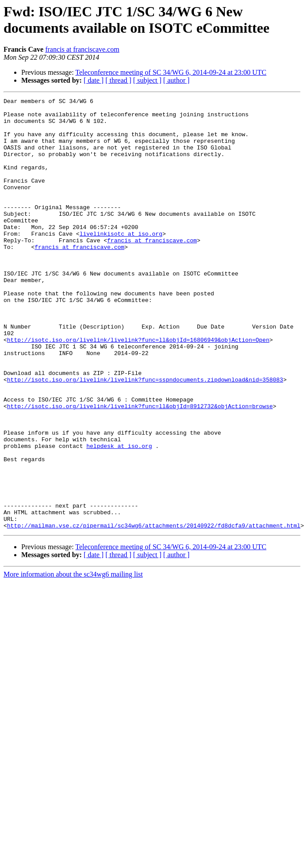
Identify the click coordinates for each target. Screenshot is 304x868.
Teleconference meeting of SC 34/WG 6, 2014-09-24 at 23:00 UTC (171, 72)
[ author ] (177, 80)
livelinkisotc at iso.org (121, 261)
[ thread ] (118, 80)
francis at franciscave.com (82, 49)
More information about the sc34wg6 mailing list (73, 660)
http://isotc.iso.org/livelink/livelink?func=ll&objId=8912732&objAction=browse (140, 468)
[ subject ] (147, 80)
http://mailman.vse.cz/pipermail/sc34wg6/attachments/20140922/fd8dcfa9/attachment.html (154, 612)
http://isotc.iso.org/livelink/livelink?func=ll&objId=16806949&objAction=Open (138, 389)
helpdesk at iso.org (119, 516)
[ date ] (94, 80)
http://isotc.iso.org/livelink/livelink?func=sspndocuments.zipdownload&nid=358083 (145, 436)
